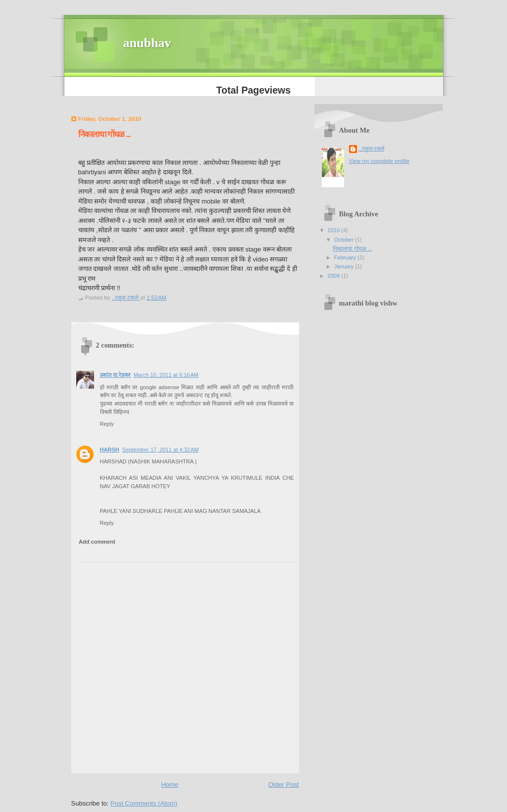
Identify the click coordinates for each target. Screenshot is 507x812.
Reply (107, 424)
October (345, 240)
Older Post (283, 785)
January (345, 266)
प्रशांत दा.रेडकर (115, 375)
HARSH (110, 450)
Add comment (97, 542)
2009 (335, 276)
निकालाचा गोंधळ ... (352, 249)
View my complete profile (380, 161)
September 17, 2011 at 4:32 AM (160, 450)
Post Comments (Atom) (144, 803)
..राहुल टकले (372, 149)
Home (170, 785)
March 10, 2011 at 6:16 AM (166, 375)
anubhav (147, 43)
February (346, 257)
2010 (335, 230)
